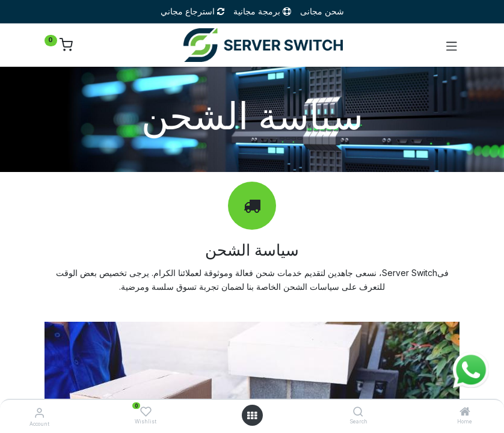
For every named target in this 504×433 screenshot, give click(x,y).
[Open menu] (252, 416)
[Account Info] (39, 413)
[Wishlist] (146, 412)
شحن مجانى (322, 11)
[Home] (465, 412)
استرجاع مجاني (194, 11)
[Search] (358, 412)
